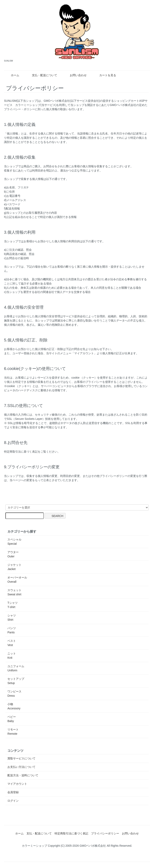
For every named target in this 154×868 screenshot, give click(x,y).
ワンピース (14, 694)
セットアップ (16, 681)
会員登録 (13, 792)
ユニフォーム (16, 668)
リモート (13, 732)
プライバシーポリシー (105, 833)
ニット (12, 656)
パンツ (12, 630)
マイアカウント (17, 784)
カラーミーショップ (28, 105)
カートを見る (105, 75)
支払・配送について (42, 75)
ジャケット (14, 567)
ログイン (13, 801)
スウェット (14, 592)
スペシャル (14, 542)
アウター (13, 554)
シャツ (12, 618)
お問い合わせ (75, 75)
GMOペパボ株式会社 (57, 101)
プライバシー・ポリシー (19, 109)
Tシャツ (13, 605)
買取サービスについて (21, 758)
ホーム (12, 75)
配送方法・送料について (23, 775)
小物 (14, 706)
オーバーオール (17, 580)
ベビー (12, 719)
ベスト (12, 643)
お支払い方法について (21, 767)
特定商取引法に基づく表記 (71, 833)
